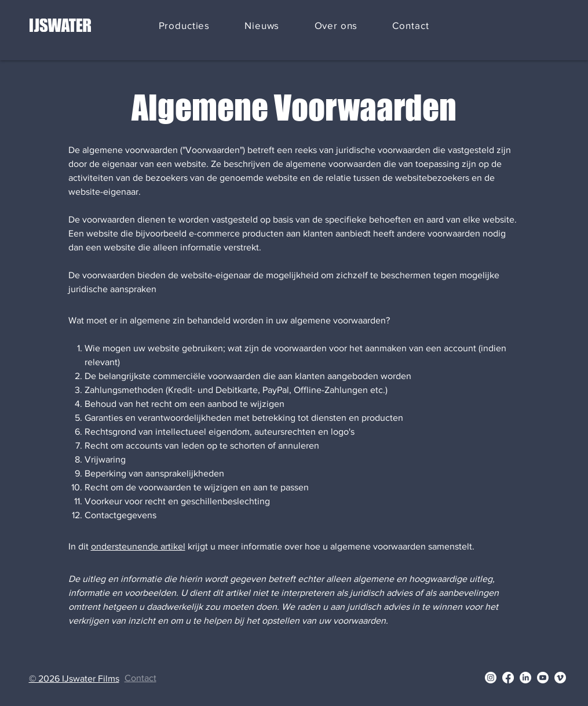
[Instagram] (491, 678)
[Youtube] (543, 678)
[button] (185, 26)
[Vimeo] (560, 678)
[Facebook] (508, 678)
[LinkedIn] (525, 678)
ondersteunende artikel (138, 546)
